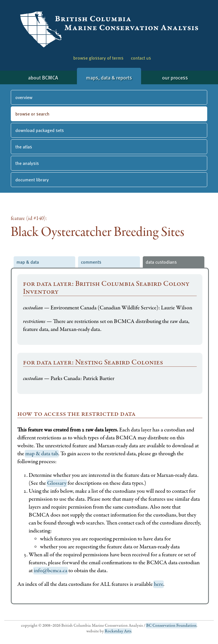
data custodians (161, 262)
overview (24, 97)
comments (91, 262)
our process (175, 77)
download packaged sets (40, 130)
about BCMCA (43, 77)
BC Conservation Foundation (171, 626)
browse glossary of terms (98, 58)
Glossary (57, 483)
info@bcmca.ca (51, 571)
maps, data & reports (109, 77)
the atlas (24, 147)
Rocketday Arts (118, 631)
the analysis (27, 163)
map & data (28, 262)
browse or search (32, 114)
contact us (141, 58)
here (159, 584)
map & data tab (42, 454)
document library (32, 180)
